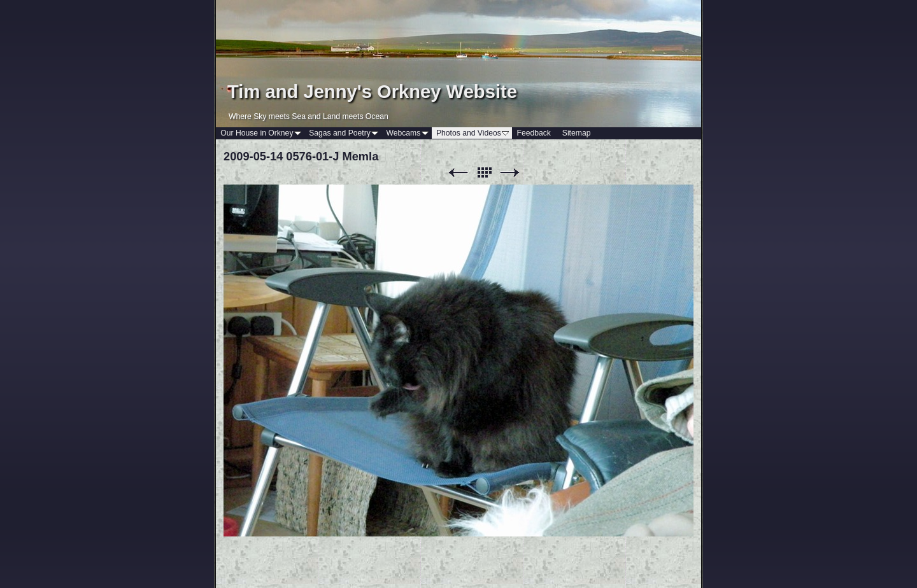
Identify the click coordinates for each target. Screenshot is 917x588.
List (484, 173)
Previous (458, 173)
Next (510, 173)
